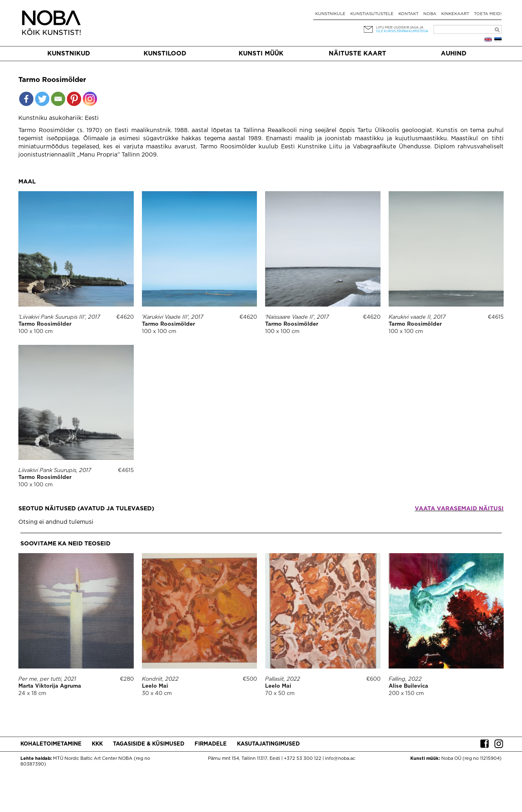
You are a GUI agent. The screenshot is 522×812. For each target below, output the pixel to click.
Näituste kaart (357, 54)
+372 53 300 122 (303, 759)
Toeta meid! (488, 14)
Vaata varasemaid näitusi (459, 509)
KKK (97, 744)
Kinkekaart (455, 14)
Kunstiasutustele (372, 14)
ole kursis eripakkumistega (402, 31)
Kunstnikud (69, 54)
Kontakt (408, 14)
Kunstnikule (330, 14)
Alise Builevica (408, 686)
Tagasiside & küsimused (149, 744)
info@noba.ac (340, 759)
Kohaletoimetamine (51, 744)
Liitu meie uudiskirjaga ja (400, 28)
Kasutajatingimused (268, 744)
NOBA (430, 14)
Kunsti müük (261, 54)
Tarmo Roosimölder (45, 324)
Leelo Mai (155, 686)
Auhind (454, 54)
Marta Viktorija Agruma (50, 686)
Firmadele (211, 744)
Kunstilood (165, 54)
